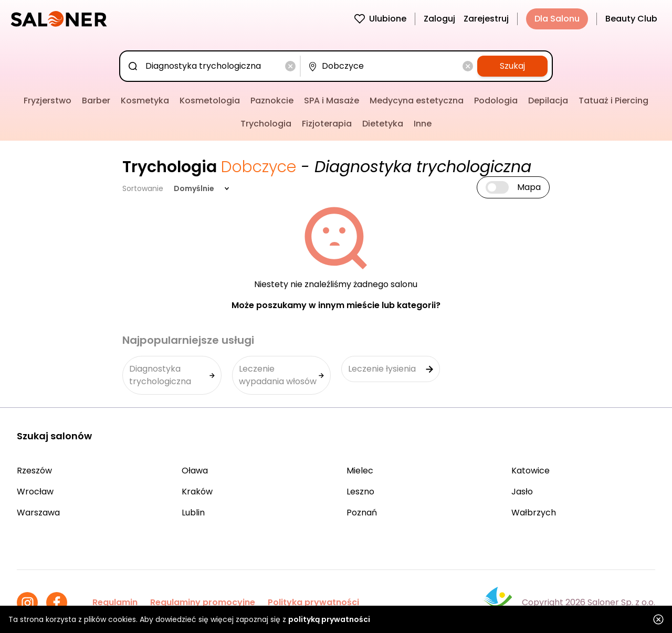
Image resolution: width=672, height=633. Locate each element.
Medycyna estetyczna (417, 101)
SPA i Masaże (332, 101)
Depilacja (548, 101)
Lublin (193, 513)
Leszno (360, 492)
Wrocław (35, 492)
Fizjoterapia (327, 124)
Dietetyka (383, 124)
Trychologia (266, 124)
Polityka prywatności (313, 602)
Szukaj (512, 66)
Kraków (197, 492)
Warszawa (38, 513)
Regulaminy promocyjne (203, 602)
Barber (96, 101)
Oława (195, 471)
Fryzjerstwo (48, 101)
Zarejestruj (486, 19)
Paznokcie (272, 101)
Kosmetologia (210, 101)
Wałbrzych (534, 513)
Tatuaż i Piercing (613, 101)
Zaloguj (439, 19)
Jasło (522, 492)
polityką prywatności (329, 619)
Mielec (360, 471)
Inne (423, 124)
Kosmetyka (145, 101)
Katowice (531, 471)
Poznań (362, 513)
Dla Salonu (557, 19)
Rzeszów (34, 471)
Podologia (496, 101)
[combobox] (212, 66)
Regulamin (115, 602)
